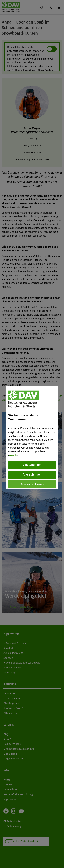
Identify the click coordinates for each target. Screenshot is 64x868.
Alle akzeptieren (32, 484)
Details (13, 455)
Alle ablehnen (32, 474)
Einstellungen (32, 465)
